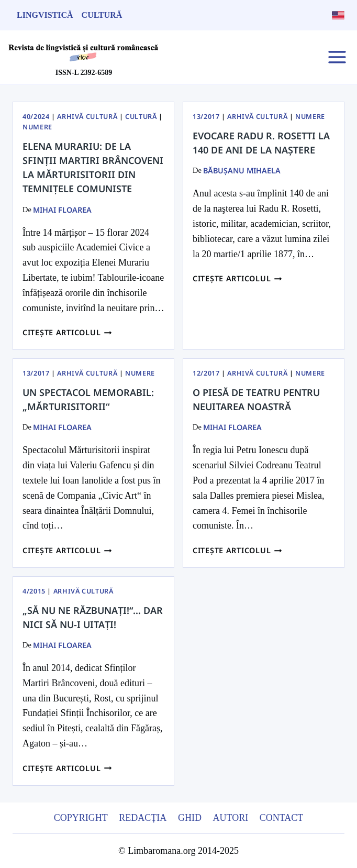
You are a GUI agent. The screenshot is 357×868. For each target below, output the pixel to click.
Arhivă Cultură (87, 117)
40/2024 (36, 117)
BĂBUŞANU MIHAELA (242, 171)
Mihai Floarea (62, 210)
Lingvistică (45, 15)
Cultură (102, 15)
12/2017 (206, 373)
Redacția (143, 818)
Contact (282, 818)
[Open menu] (337, 57)
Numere (37, 127)
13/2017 (206, 117)
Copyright (81, 818)
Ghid (190, 818)
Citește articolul (67, 332)
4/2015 (34, 591)
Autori (230, 818)
